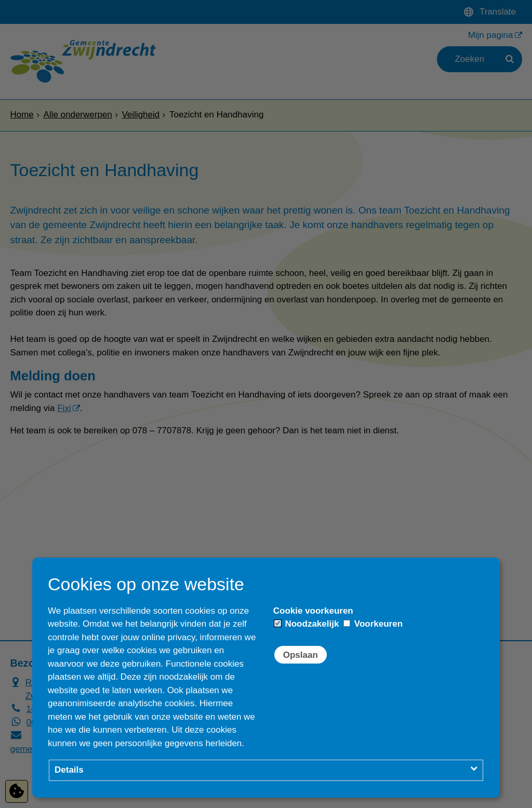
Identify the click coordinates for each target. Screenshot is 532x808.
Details (69, 770)
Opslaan (301, 655)
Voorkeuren (373, 624)
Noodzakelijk (307, 624)
